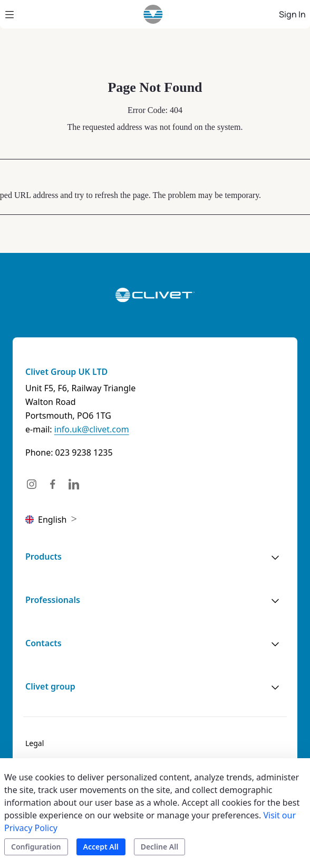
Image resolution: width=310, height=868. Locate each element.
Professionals (53, 600)
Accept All (101, 847)
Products (43, 556)
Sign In (292, 14)
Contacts (43, 643)
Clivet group (50, 686)
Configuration (36, 847)
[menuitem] (35, 743)
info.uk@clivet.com (92, 429)
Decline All (159, 847)
